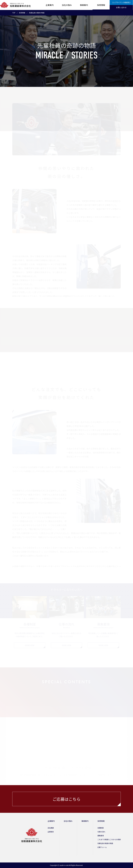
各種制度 (101, 828)
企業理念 (51, 832)
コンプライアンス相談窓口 (121, 2)
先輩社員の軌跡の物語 (105, 843)
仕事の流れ (101, 832)
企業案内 (50, 5)
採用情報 (101, 5)
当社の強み (67, 5)
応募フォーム (102, 847)
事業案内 (84, 5)
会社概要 (51, 828)
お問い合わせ (121, 7)
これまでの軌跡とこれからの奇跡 (109, 839)
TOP (14, 13)
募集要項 (101, 836)
